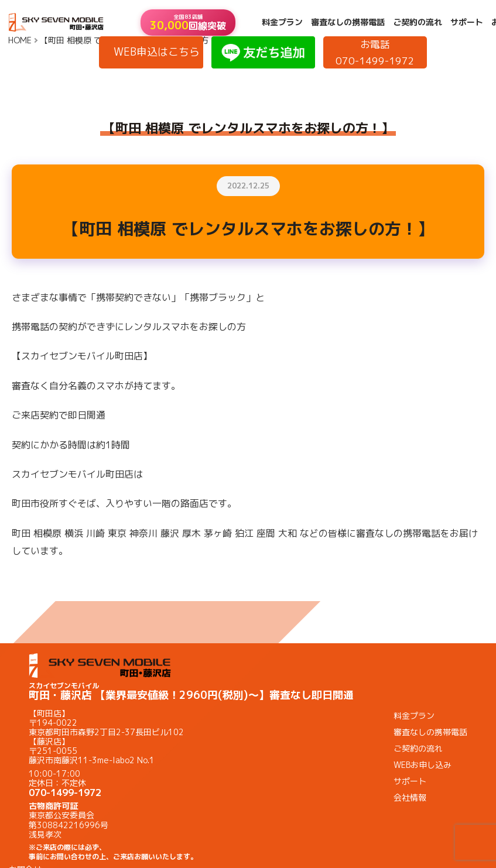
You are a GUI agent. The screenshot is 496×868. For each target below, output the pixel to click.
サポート (467, 22)
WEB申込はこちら (157, 52)
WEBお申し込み (423, 765)
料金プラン (282, 22)
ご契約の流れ (418, 22)
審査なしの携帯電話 (348, 22)
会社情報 (410, 797)
